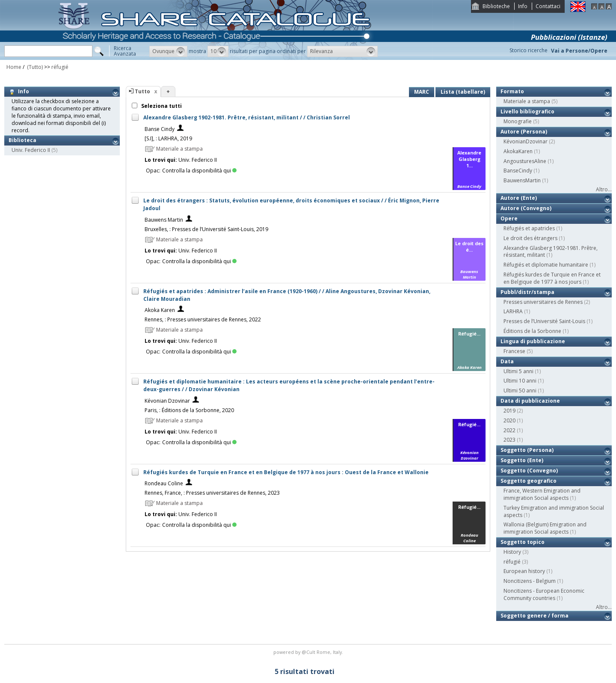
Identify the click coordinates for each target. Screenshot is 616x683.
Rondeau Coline (164, 483)
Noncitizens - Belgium (530, 581)
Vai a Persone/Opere (579, 51)
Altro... (604, 189)
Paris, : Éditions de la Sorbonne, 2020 (189, 410)
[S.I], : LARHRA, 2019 (168, 138)
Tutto (142, 91)
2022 (509, 430)
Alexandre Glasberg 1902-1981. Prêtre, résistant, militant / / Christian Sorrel (247, 117)
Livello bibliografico (527, 111)
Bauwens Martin (164, 220)
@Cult (309, 652)
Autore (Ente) (519, 198)
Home (14, 67)
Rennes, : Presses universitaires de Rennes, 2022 (203, 319)
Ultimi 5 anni (518, 371)
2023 (509, 440)
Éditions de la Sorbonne (532, 331)
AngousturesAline (525, 161)
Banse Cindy (160, 129)
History (512, 552)
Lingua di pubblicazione (533, 341)
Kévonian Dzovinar (167, 401)
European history (524, 571)
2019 (509, 411)
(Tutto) (34, 67)
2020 (509, 420)
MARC (422, 92)
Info (523, 6)
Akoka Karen (160, 310)
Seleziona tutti (161, 106)
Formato (512, 91)
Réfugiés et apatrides (529, 228)
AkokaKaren (518, 151)
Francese (514, 351)
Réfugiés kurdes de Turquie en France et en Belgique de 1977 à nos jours (552, 278)
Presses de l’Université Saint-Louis (544, 321)
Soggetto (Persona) (527, 450)
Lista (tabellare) (463, 92)
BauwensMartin (522, 180)
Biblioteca (22, 140)
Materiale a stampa (527, 101)
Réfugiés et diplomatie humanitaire (546, 265)
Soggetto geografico (529, 481)
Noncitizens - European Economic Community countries (544, 594)
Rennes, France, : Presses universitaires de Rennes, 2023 (212, 493)
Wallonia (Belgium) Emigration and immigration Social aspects (545, 528)
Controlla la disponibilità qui (199, 171)
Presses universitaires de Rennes (543, 302)
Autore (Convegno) (526, 208)
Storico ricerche (529, 50)
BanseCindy (518, 171)
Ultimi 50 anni (520, 390)
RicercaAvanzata (125, 51)
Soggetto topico (523, 542)
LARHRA (513, 311)
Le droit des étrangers (530, 238)
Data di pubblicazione (530, 401)
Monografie (518, 121)
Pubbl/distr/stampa (527, 292)
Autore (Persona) (524, 132)
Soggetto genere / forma (535, 616)
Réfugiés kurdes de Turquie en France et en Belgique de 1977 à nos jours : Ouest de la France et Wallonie (286, 472)
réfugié (60, 67)
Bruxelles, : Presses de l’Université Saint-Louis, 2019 (206, 229)
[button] (168, 51)
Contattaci (548, 6)
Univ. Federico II (31, 150)
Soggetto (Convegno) (529, 471)
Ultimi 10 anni (520, 381)
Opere (509, 218)
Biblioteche (496, 6)
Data (507, 361)
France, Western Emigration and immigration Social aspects (542, 494)
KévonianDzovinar (526, 141)
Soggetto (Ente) (522, 460)
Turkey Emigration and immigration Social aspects (554, 511)
